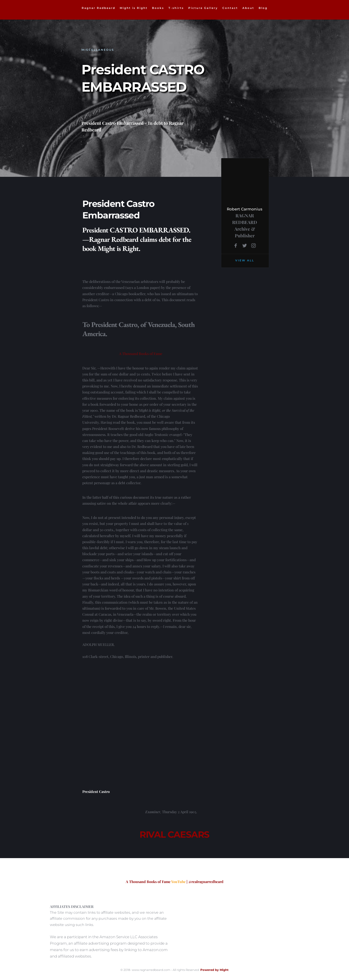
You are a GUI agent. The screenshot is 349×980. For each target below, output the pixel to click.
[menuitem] (98, 8)
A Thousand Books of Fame (141, 354)
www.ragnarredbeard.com (151, 970)
